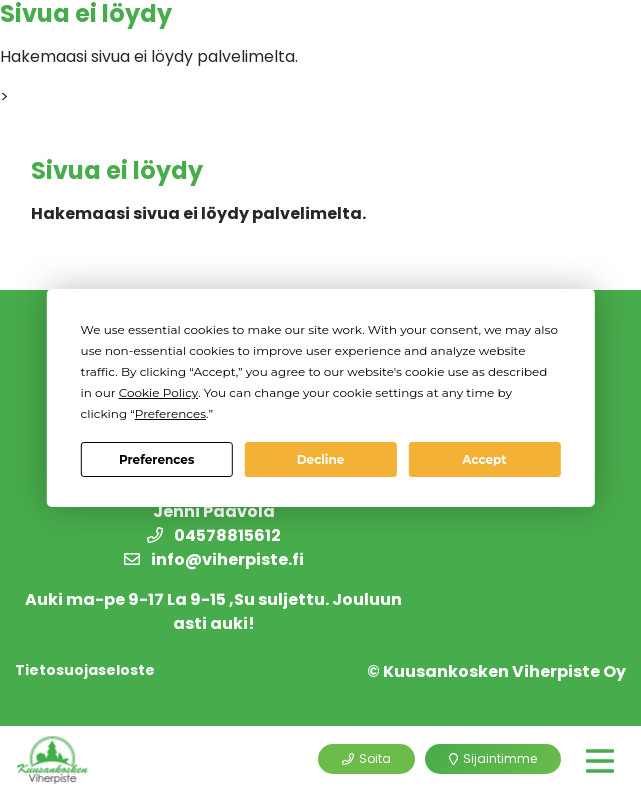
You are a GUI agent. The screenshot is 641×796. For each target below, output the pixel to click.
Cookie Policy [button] (158, 392)
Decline (321, 459)
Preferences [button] (170, 413)
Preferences (156, 459)
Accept (484, 459)
